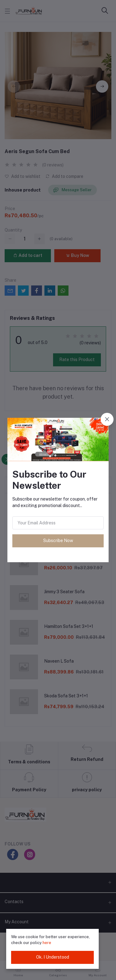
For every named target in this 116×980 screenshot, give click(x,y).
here (47, 943)
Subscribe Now (58, 541)
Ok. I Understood (53, 957)
